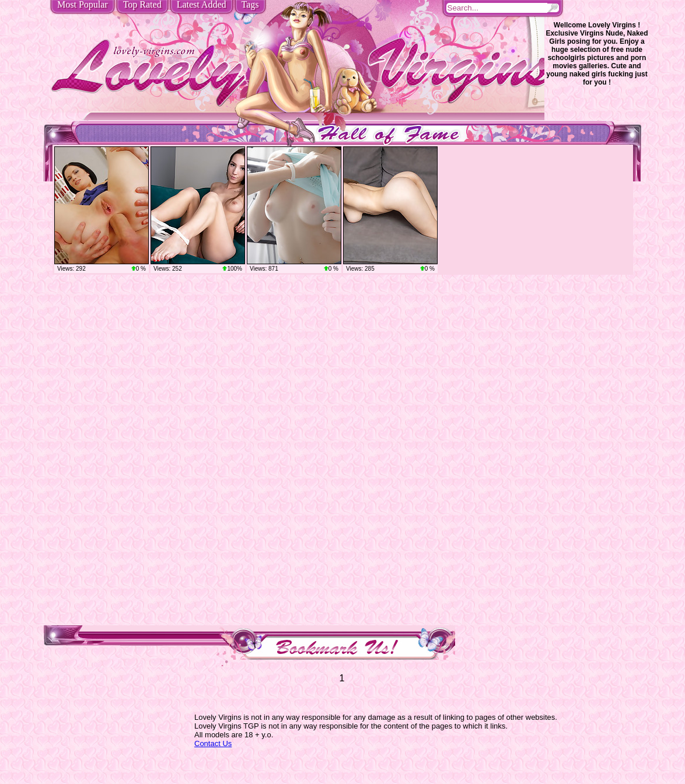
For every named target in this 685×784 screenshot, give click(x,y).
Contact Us (213, 743)
